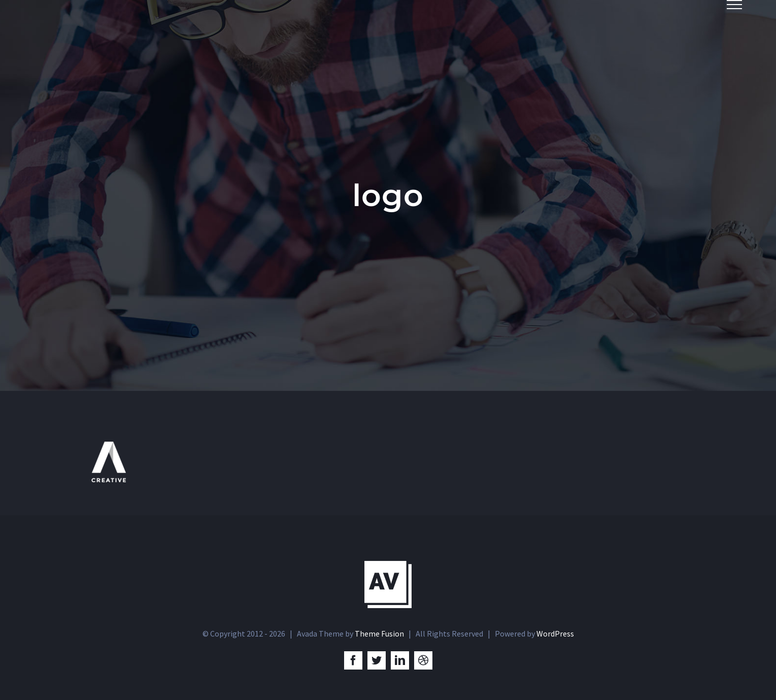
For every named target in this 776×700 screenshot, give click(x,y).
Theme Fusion (379, 634)
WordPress (555, 634)
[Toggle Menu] (734, 5)
